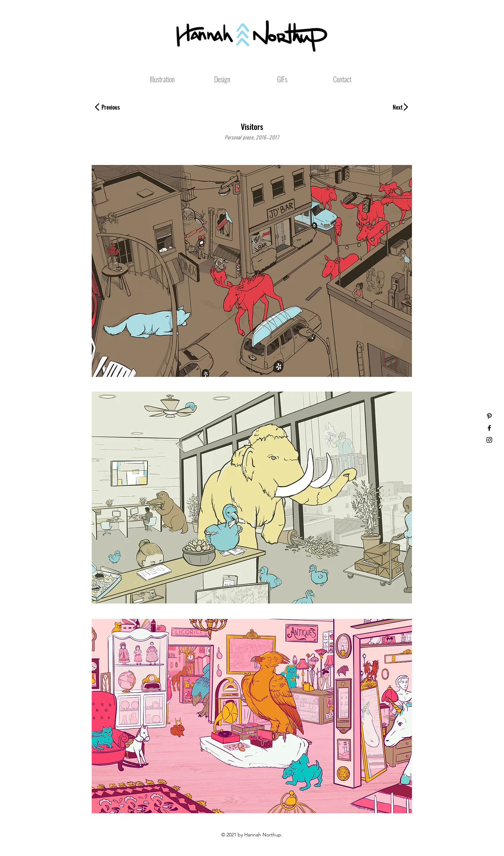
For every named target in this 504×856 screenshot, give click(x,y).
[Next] (395, 107)
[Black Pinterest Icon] (489, 416)
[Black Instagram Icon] (489, 440)
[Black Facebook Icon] (489, 428)
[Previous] (115, 107)
